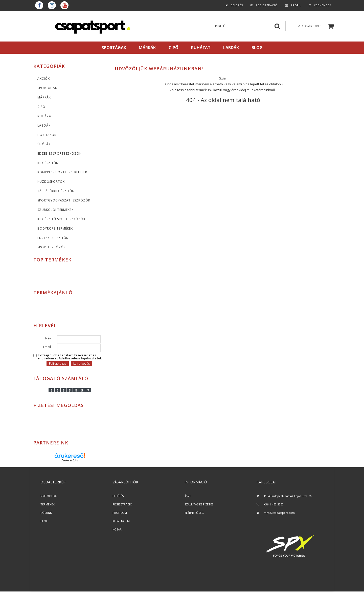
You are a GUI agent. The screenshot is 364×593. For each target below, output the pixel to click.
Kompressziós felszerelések (62, 172)
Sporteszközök (52, 247)
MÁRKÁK (147, 48)
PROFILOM (120, 513)
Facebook (39, 5)
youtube (64, 5)
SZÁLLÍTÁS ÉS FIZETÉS (199, 504)
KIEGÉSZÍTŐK (48, 163)
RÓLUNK (46, 513)
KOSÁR (117, 529)
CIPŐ (41, 107)
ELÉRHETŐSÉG (194, 513)
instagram (52, 5)
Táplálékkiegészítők (56, 191)
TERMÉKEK (48, 504)
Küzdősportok (51, 182)
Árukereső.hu (70, 460)
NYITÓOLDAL (49, 496)
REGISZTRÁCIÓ (122, 504)
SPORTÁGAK (114, 48)
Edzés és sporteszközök (59, 154)
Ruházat (45, 116)
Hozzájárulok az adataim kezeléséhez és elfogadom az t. (70, 357)
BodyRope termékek (55, 228)
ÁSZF (188, 496)
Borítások (47, 135)
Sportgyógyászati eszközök (64, 200)
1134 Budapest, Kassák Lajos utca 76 (288, 496)
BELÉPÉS (118, 496)
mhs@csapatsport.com (279, 513)
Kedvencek (323, 5)
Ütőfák (44, 144)
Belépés (237, 5)
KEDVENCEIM (121, 521)
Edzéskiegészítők (53, 238)
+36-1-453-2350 (274, 504)
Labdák (44, 125)
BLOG (44, 521)
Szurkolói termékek (55, 210)
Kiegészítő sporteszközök (61, 219)
